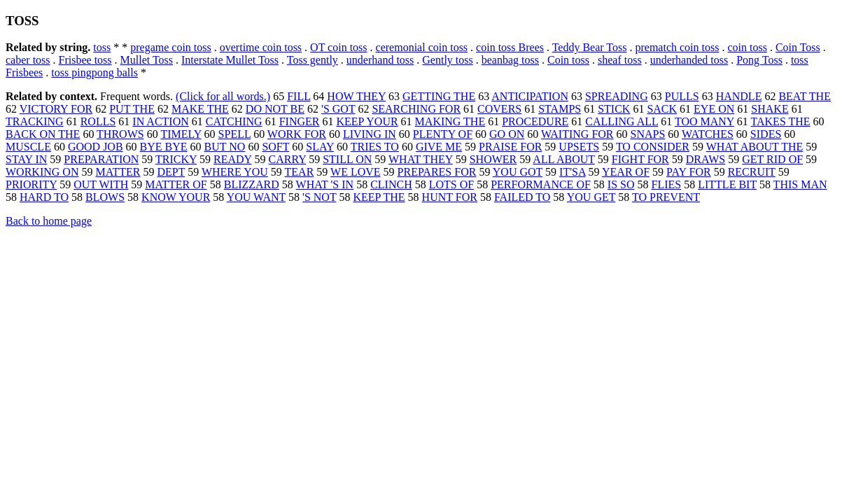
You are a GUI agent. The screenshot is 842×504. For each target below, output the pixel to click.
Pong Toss (759, 60)
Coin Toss (798, 47)
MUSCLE (28, 147)
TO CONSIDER (653, 147)
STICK (614, 109)
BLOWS (105, 197)
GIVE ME (439, 147)
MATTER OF (176, 184)
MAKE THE (200, 109)
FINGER (300, 121)
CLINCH (391, 184)
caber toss (28, 60)
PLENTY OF (443, 134)
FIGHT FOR (640, 159)
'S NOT (319, 197)
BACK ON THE (43, 134)
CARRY (288, 159)
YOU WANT (256, 197)
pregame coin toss (171, 47)
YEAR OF (626, 172)
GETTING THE (439, 96)
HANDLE (739, 96)
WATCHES (708, 134)
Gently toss (447, 60)
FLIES (667, 184)
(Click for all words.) (223, 96)
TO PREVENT (666, 197)
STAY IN (26, 159)
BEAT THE (805, 96)
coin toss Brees (510, 47)
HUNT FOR (450, 197)
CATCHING (234, 121)
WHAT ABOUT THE (755, 147)
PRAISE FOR (510, 147)
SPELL (235, 134)
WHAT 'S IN (325, 184)
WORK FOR (297, 134)
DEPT (171, 172)
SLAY (320, 147)
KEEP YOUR (367, 121)
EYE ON (714, 109)
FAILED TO (522, 197)
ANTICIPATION (530, 96)
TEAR (300, 172)
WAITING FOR (577, 134)
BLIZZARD (252, 184)
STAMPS (560, 109)
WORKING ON (42, 172)
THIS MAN (800, 184)
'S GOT (338, 109)
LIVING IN (370, 134)
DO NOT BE (275, 109)
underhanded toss (689, 60)
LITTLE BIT (727, 184)
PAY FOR (689, 172)
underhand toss (380, 60)
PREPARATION (101, 159)
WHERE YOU (235, 172)
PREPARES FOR (437, 172)
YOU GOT (518, 172)
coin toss (747, 47)
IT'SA (573, 172)
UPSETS (579, 147)
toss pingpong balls (94, 72)
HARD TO (44, 197)
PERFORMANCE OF (541, 184)
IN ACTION (160, 121)
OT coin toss (338, 47)
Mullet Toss (147, 60)
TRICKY (176, 159)
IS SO (621, 184)
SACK (662, 109)
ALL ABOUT (563, 159)
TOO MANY (704, 121)
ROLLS (98, 121)
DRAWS (706, 159)
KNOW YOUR (176, 197)
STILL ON (347, 159)
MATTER (118, 172)
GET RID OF (772, 159)
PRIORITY (31, 184)
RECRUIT (752, 172)
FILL (299, 96)
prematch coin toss (677, 47)
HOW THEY (356, 96)
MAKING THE (450, 121)
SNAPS (648, 134)
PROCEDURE (535, 121)
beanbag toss (510, 60)
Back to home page (49, 221)
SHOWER (493, 159)
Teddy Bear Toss (590, 47)
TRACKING (35, 121)
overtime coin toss (261, 47)
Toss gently (313, 60)
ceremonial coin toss (422, 47)
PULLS (682, 96)
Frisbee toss (85, 60)
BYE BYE (164, 147)
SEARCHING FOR (416, 109)
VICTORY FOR (56, 109)
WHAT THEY (421, 159)
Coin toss (568, 60)
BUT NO (225, 147)
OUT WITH (101, 184)
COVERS (499, 109)
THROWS (120, 134)
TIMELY (181, 134)
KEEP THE (379, 197)
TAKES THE (781, 121)
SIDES (766, 134)
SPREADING (617, 96)
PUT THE (132, 109)
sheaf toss (620, 60)
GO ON (507, 134)
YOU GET (591, 197)
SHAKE (770, 109)
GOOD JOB (96, 147)
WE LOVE (356, 172)
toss (102, 47)
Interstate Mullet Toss (230, 60)
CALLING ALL (622, 121)
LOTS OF (451, 184)
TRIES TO (375, 147)
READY (233, 159)
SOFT (275, 147)
